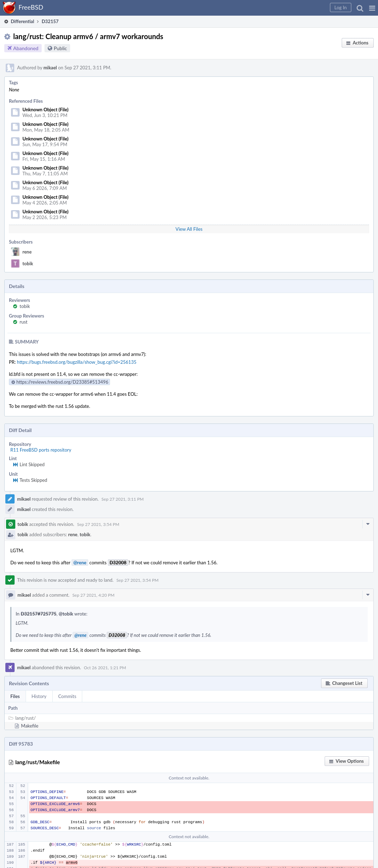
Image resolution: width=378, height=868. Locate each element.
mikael (50, 68)
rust (23, 322)
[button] (372, 8)
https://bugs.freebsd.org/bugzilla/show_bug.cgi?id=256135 (77, 362)
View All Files (189, 229)
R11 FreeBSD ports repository (41, 450)
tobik (28, 263)
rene (27, 252)
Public (60, 48)
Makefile (30, 726)
